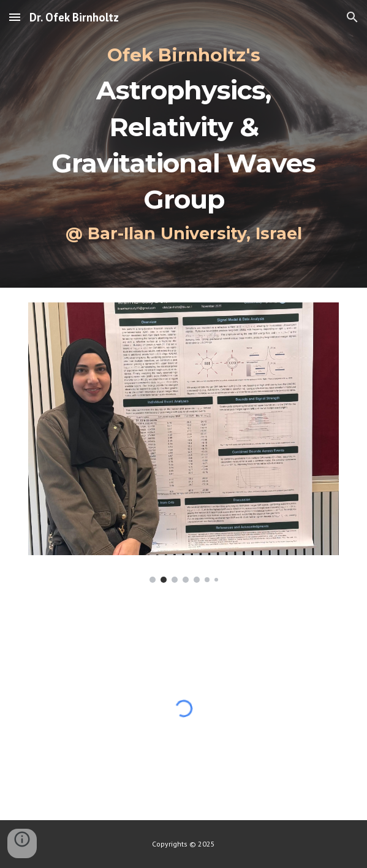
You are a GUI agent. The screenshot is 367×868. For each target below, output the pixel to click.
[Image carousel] (183, 443)
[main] (183, 144)
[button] (15, 17)
